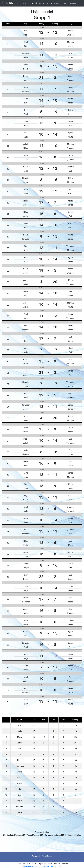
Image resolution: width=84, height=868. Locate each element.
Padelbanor (56, 3)
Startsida (28, 3)
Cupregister (70, 3)
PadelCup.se (11, 3)
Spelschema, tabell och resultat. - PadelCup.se (42, 867)
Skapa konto (42, 3)
